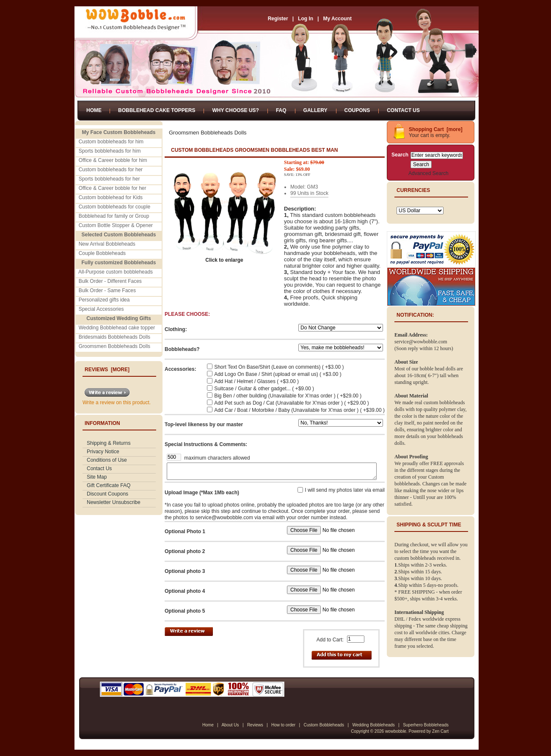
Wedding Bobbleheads (373, 725)
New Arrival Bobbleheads (107, 244)
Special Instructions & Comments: (206, 444)
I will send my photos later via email (345, 490)
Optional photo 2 (185, 551)
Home (94, 110)
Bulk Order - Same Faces (107, 290)
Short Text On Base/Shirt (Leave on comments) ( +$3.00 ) (279, 367)
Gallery (315, 110)
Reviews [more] (107, 370)
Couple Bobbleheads (102, 253)
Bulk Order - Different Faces (110, 281)
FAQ (281, 110)
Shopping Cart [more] (436, 129)
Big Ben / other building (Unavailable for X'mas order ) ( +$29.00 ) (288, 396)
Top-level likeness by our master (204, 425)
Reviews (255, 725)
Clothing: (176, 329)
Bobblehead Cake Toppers (157, 110)
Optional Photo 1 (185, 531)
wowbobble (396, 731)
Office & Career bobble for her (113, 188)
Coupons (357, 110)
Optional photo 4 (185, 591)
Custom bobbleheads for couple (114, 207)
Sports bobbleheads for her (109, 179)
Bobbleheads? (182, 349)
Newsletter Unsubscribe (114, 502)
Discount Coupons (107, 494)
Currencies (413, 190)
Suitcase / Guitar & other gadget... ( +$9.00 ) (264, 389)
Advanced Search (428, 173)
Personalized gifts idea (104, 300)
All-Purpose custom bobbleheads (116, 272)
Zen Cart (440, 731)
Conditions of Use (107, 460)
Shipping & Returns (109, 443)
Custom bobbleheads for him (111, 142)
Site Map (97, 477)
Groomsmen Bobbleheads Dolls (114, 346)
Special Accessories (101, 309)
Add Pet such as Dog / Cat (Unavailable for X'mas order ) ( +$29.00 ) (291, 403)
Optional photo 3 (185, 571)
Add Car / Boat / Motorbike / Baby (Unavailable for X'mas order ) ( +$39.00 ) (299, 410)
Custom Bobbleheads (324, 725)
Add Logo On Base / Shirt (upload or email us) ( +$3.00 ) (278, 374)
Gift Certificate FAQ (109, 485)
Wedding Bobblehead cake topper (117, 328)
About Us (230, 725)
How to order (283, 725)
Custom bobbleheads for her (111, 170)
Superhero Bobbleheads (426, 725)
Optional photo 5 (185, 611)
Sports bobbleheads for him (110, 151)
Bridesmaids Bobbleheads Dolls (114, 337)
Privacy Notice (103, 452)
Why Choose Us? (235, 110)
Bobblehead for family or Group (114, 216)
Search (400, 155)
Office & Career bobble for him (113, 160)
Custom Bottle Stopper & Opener (116, 225)
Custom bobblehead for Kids (111, 197)
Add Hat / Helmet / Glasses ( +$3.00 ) (256, 381)
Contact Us (403, 110)
